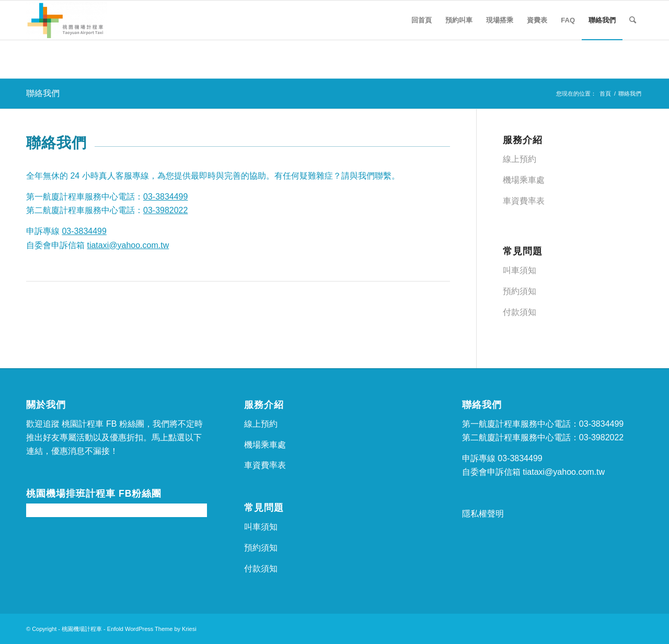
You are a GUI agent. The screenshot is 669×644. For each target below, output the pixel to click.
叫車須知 (520, 270)
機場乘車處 (524, 180)
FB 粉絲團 (125, 424)
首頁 (605, 93)
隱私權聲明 (483, 514)
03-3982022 (165, 210)
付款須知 (520, 312)
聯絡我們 (43, 93)
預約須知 (520, 291)
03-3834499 (165, 197)
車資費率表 (524, 201)
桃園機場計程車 (82, 629)
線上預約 (520, 159)
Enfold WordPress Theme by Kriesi (152, 629)
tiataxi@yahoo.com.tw (128, 245)
